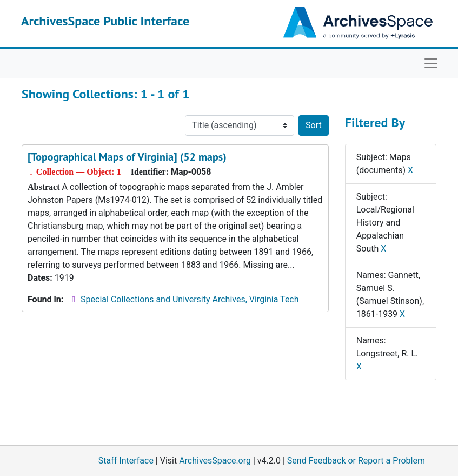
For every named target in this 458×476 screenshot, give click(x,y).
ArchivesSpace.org (215, 461)
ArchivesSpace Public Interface (105, 21)
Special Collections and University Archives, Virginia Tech (190, 299)
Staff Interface (126, 461)
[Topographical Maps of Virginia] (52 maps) (127, 157)
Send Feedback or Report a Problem (356, 461)
